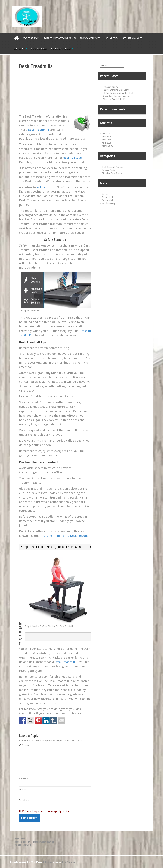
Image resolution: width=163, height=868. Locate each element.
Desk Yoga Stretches (90, 38)
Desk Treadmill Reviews (112, 167)
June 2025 (107, 137)
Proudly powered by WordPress (26, 862)
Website (25, 800)
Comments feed (109, 200)
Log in (105, 194)
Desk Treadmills (39, 49)
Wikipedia (43, 187)
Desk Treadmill (65, 662)
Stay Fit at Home (31, 38)
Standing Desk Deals (61, 49)
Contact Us (19, 49)
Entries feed (107, 197)
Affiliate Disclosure (133, 38)
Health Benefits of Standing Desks (59, 38)
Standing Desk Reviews (112, 173)
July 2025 (106, 134)
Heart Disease (72, 158)
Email (25, 789)
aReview (57, 862)
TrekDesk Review (110, 87)
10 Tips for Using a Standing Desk (118, 93)
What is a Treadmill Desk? (114, 99)
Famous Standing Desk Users (116, 90)
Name (25, 779)
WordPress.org (109, 203)
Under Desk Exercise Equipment (117, 96)
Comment (27, 745)
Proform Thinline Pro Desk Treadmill (66, 536)
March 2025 (107, 146)
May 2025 (107, 140)
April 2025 (107, 143)
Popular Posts (111, 38)
